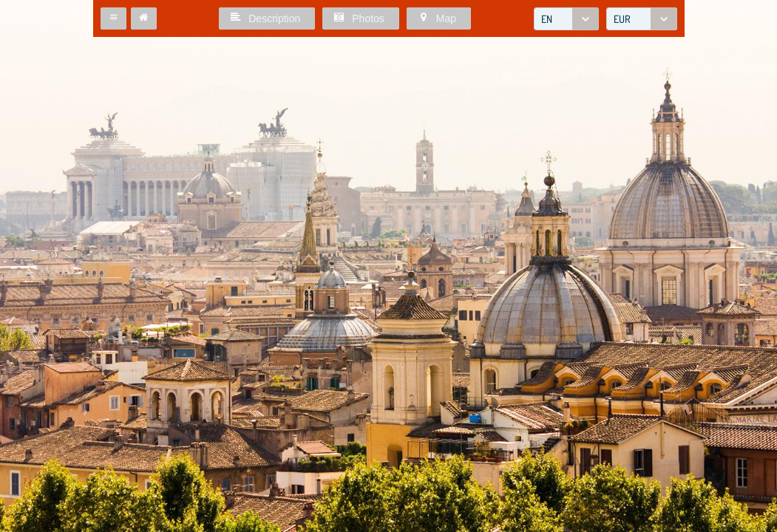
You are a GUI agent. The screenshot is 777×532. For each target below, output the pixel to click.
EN (547, 19)
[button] (113, 18)
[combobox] (566, 19)
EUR (622, 19)
